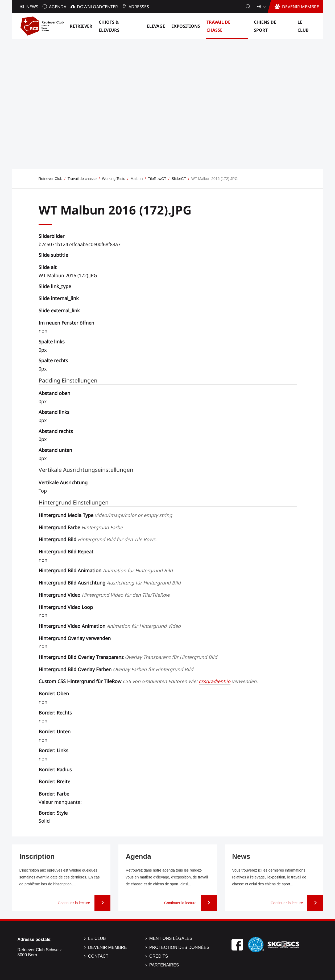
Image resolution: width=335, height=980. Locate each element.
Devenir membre (107, 947)
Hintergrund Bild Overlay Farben (116, 669)
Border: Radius (55, 769)
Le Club (97, 938)
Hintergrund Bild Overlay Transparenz (128, 657)
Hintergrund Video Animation (110, 626)
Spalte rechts (53, 360)
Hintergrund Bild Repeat (66, 552)
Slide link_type (55, 286)
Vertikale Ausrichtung (63, 482)
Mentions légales (171, 938)
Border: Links (53, 750)
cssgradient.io (215, 681)
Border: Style (53, 813)
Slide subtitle (53, 255)
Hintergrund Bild (98, 539)
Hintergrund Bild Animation (106, 570)
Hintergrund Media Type (105, 515)
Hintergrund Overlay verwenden (75, 638)
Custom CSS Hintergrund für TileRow (148, 681)
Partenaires (164, 965)
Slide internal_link (59, 298)
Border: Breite (54, 781)
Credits (159, 956)
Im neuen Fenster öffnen (66, 323)
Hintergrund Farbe (81, 527)
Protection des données (179, 947)
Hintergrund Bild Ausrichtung (110, 583)
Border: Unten (55, 731)
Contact (98, 956)
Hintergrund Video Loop (66, 607)
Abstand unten (55, 450)
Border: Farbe (54, 794)
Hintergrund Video (105, 595)
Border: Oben (54, 693)
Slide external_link (59, 310)
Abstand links (54, 412)
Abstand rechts (56, 431)
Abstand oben (54, 393)
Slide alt (48, 267)
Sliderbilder (51, 236)
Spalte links (52, 342)
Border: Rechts (55, 713)
